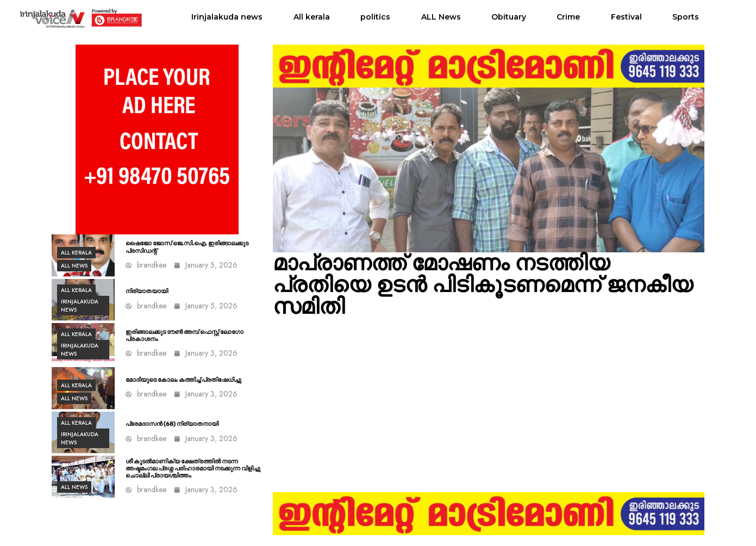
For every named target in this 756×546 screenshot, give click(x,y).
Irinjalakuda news (227, 17)
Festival (626, 17)
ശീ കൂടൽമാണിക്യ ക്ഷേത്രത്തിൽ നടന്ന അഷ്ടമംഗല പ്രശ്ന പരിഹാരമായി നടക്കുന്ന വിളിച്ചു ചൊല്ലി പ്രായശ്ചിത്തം (193, 469)
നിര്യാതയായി (147, 291)
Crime (568, 17)
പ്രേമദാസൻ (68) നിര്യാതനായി (172, 424)
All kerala (312, 17)
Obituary (509, 17)
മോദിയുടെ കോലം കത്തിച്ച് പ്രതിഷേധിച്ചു (183, 380)
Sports (686, 17)
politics (375, 17)
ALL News (441, 17)
